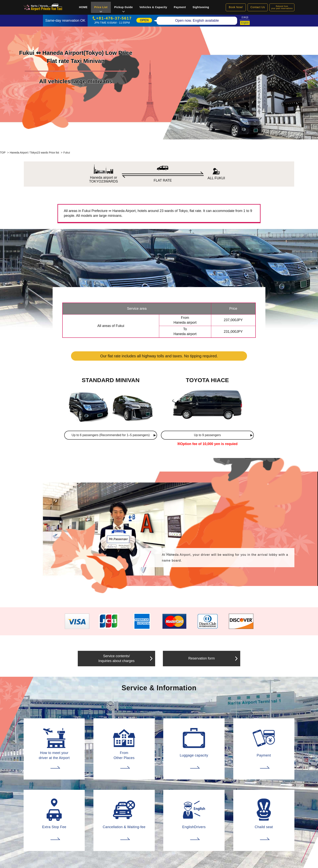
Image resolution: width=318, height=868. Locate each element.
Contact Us (258, 7)
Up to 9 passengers (207, 435)
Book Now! (236, 7)
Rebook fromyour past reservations (282, 7)
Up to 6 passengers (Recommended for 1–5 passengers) (111, 435)
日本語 (245, 17)
